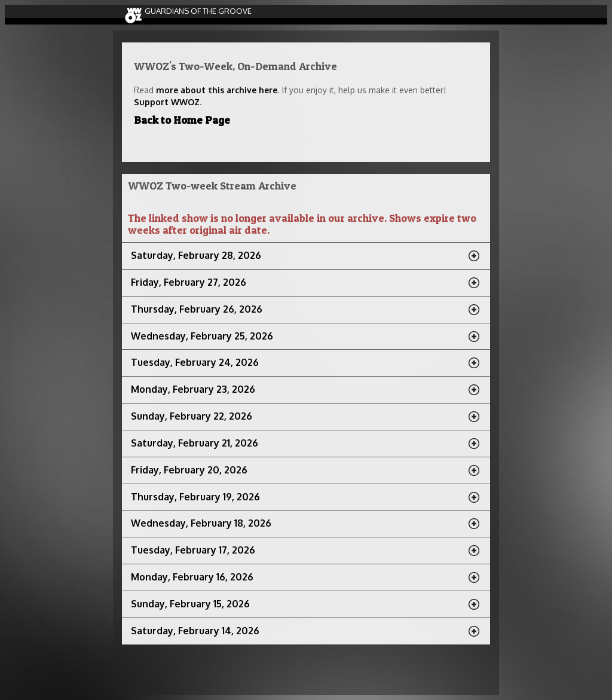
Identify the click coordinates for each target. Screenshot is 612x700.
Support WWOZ (167, 102)
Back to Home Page (182, 120)
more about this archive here (217, 90)
